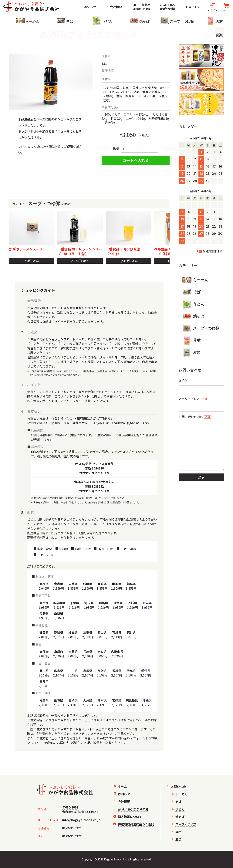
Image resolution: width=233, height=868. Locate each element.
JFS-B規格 (142, 7)
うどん (193, 304)
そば (191, 292)
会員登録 (76, 308)
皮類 (191, 352)
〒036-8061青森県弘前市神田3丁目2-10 (81, 809)
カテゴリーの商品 (89, 204)
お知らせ (90, 7)
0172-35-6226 (72, 828)
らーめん (195, 280)
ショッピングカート (62, 339)
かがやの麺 (167, 7)
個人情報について (130, 817)
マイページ (62, 321)
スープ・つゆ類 (201, 328)
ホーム (122, 786)
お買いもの (193, 7)
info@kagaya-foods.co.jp (81, 820)
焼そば (193, 316)
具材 (191, 340)
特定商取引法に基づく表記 (136, 824)
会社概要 (116, 7)
